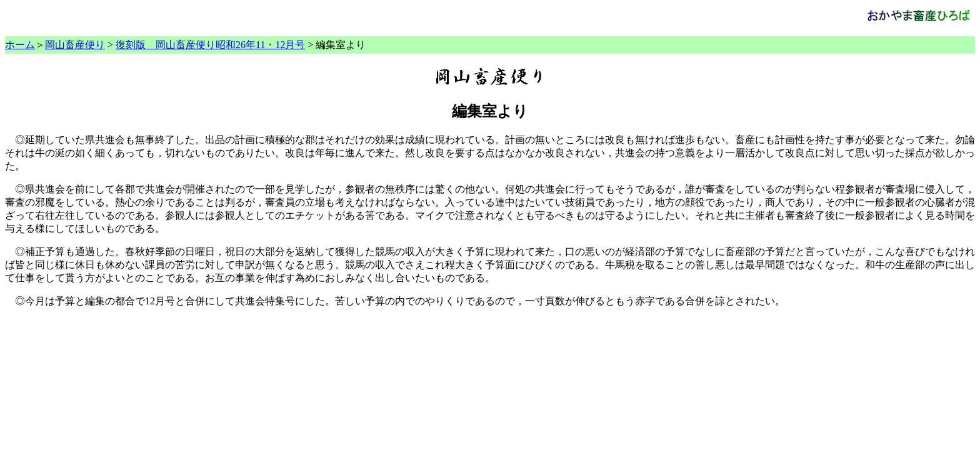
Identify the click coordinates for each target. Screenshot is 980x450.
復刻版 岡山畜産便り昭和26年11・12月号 (210, 45)
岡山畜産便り (75, 45)
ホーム (20, 45)
